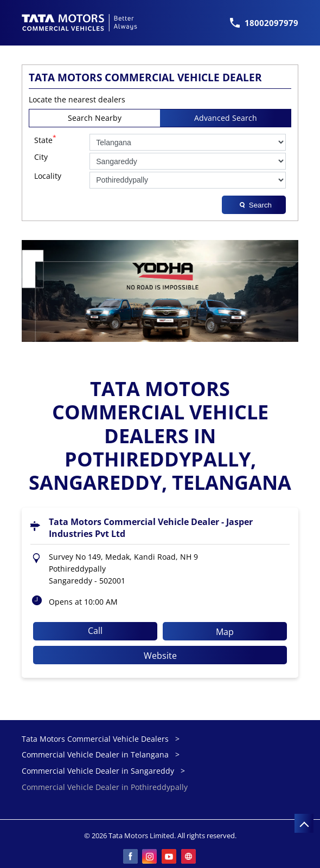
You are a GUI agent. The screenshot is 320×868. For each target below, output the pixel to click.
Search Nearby (95, 118)
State (45, 139)
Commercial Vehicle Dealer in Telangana (95, 754)
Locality (48, 176)
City (41, 157)
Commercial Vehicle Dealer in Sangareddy (98, 771)
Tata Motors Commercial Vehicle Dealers (96, 739)
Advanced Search (226, 118)
